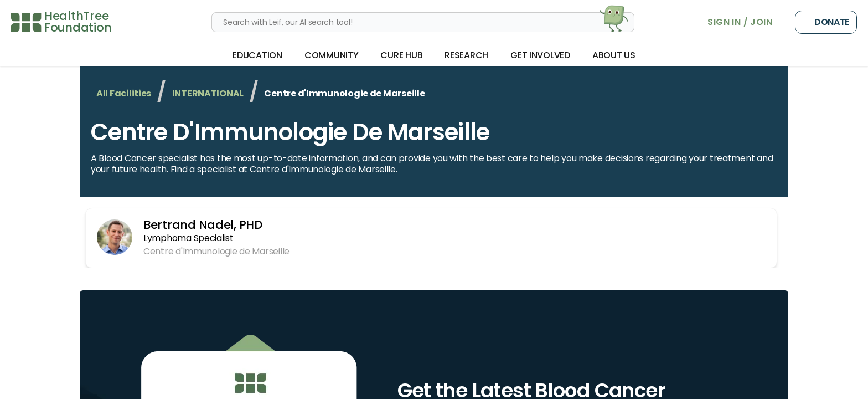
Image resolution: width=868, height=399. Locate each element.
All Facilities (124, 93)
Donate (826, 22)
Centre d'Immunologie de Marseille (290, 132)
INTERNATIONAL (208, 93)
